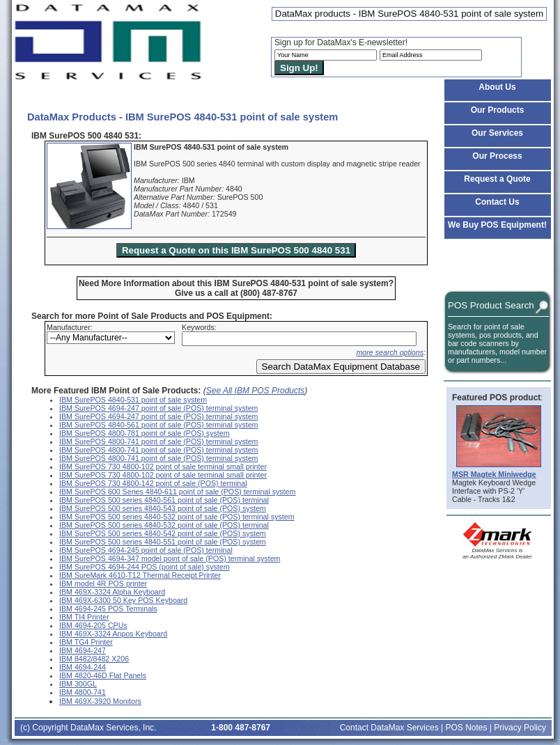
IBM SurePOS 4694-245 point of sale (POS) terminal (146, 550)
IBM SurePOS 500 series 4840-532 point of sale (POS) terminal (164, 525)
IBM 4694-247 (83, 650)
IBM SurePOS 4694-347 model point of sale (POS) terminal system (170, 558)
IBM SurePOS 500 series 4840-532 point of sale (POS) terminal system (177, 517)
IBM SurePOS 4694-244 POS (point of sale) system (145, 567)
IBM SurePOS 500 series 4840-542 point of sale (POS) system (163, 533)
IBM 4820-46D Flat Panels (103, 675)
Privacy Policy (520, 728)
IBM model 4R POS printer (103, 583)
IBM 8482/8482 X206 (94, 659)
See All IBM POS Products (256, 391)
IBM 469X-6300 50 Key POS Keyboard (123, 600)
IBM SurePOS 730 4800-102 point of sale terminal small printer (163, 466)
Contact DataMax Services (389, 728)
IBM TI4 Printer (84, 617)
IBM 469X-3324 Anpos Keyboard (113, 634)
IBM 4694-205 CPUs (93, 625)
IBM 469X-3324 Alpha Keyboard (112, 592)
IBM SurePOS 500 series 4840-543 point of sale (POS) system (163, 508)
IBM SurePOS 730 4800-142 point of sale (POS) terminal (153, 483)
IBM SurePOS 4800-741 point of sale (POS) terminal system (158, 441)
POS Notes (466, 728)
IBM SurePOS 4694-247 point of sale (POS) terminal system (158, 408)
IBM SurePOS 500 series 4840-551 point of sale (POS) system (163, 542)
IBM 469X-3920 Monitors (100, 701)
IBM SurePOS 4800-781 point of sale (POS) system (145, 433)
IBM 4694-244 (83, 667)
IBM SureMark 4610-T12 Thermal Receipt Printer (140, 575)
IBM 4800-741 (83, 692)
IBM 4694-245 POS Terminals (108, 609)
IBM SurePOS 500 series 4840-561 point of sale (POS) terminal (164, 500)
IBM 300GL (78, 684)
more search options (390, 352)
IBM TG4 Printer (86, 642)
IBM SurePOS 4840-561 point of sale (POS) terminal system (158, 425)
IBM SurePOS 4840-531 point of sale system (133, 400)
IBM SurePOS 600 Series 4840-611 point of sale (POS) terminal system (177, 492)
